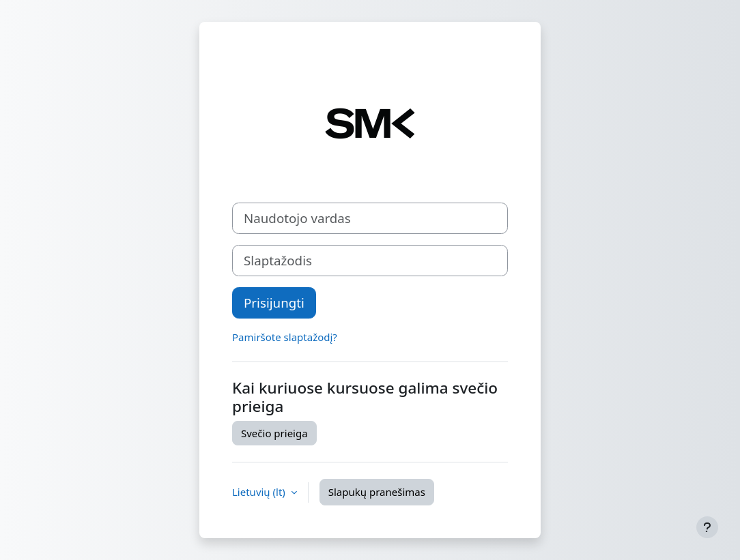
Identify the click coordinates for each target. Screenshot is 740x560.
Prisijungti (274, 303)
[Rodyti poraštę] (707, 527)
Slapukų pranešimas (377, 492)
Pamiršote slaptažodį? (285, 337)
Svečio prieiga (274, 433)
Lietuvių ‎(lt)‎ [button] (260, 492)
